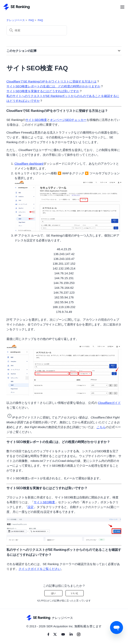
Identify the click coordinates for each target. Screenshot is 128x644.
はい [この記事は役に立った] (53, 593)
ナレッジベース (16, 20)
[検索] (37, 30)
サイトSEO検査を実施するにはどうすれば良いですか (43, 91)
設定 (31, 507)
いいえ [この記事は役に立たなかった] (75, 593)
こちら (101, 427)
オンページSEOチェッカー (68, 120)
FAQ (31, 20)
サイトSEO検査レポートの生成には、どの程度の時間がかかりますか (54, 86)
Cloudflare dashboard (29, 164)
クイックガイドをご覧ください (40, 569)
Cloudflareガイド (109, 403)
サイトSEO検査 (36, 120)
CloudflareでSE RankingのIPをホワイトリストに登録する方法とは (52, 81)
